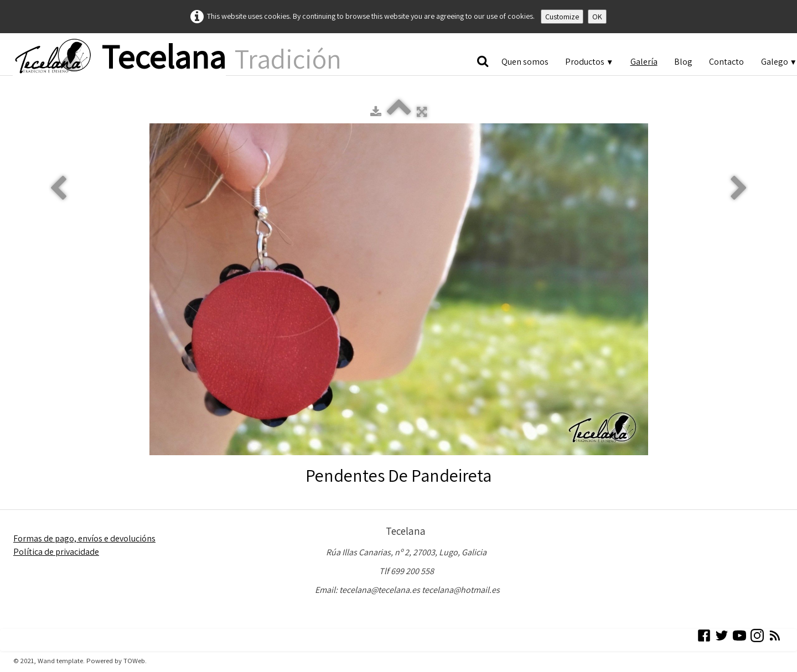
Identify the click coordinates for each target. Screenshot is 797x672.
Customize (562, 17)
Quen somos (525, 62)
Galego (779, 62)
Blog (683, 62)
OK (597, 17)
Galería (644, 62)
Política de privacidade (56, 552)
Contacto (726, 62)
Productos (589, 62)
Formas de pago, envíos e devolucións (84, 538)
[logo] (177, 58)
